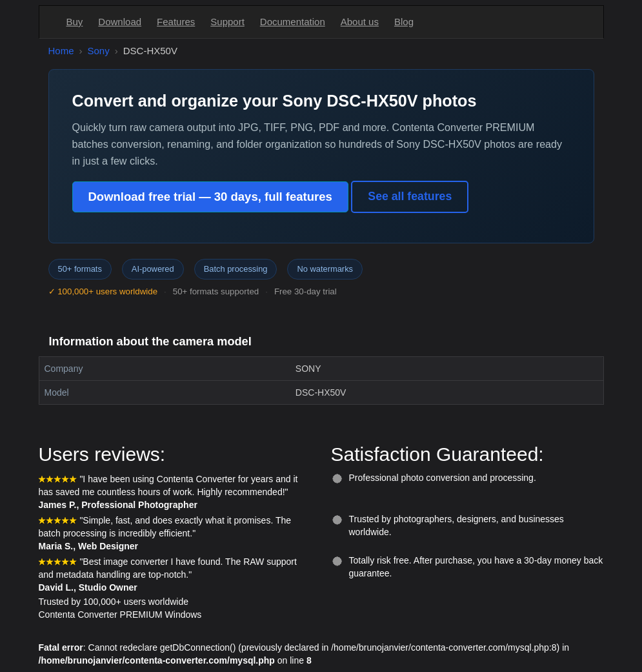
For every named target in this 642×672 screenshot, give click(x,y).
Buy (75, 22)
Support (227, 22)
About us (360, 22)
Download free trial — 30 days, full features (210, 197)
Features (176, 22)
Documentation (293, 22)
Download (120, 22)
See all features (410, 196)
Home (61, 51)
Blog (404, 22)
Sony (99, 51)
